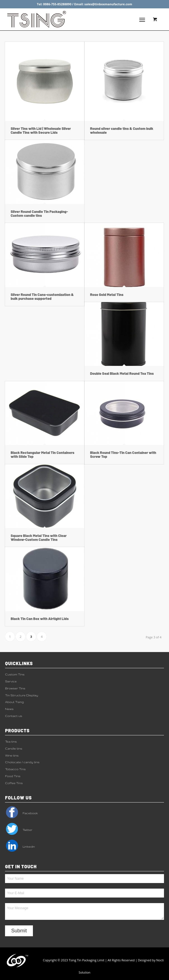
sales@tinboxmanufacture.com (108, 4)
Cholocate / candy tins (22, 762)
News (9, 709)
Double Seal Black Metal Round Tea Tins (122, 373)
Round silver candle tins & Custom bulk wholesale (122, 130)
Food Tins (13, 776)
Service (11, 681)
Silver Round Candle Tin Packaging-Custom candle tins (39, 213)
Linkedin (20, 847)
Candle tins (14, 748)
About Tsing (14, 702)
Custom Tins (15, 674)
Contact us (14, 716)
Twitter (19, 830)
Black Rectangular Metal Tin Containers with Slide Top (42, 454)
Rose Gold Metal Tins (107, 295)
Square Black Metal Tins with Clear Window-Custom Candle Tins (39, 538)
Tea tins (11, 741)
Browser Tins (15, 688)
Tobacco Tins (15, 769)
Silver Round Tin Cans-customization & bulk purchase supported (42, 296)
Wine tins (12, 755)
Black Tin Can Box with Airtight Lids (40, 619)
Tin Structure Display (21, 695)
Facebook (21, 813)
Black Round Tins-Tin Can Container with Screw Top (123, 454)
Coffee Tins (14, 783)
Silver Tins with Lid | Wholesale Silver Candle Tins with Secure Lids (41, 130)
